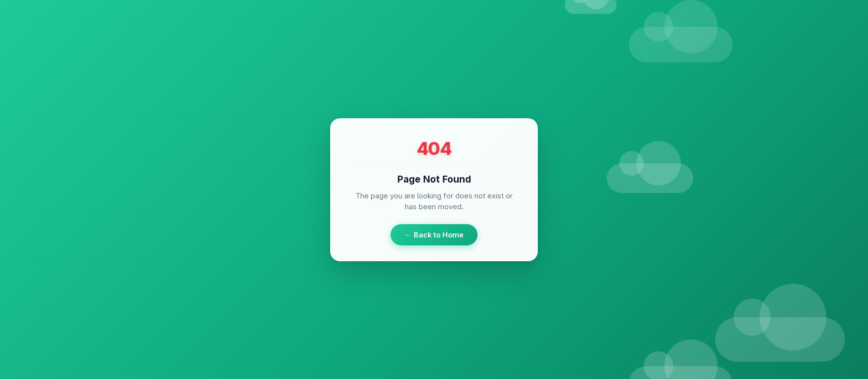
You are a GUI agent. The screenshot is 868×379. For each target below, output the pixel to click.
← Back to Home (434, 234)
